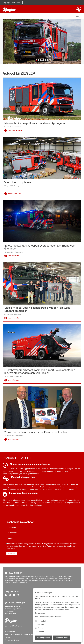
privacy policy (12, 548)
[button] (7, 41)
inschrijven (12, 553)
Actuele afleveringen (14, 606)
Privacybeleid (10, 631)
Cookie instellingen (12, 640)
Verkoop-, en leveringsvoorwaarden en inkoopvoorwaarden (27, 634)
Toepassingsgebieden (14, 609)
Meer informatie (13, 256)
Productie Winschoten (16, 193)
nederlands (17, 3)
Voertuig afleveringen (15, 130)
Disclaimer (9, 637)
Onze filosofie (11, 613)
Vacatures (10, 611)
